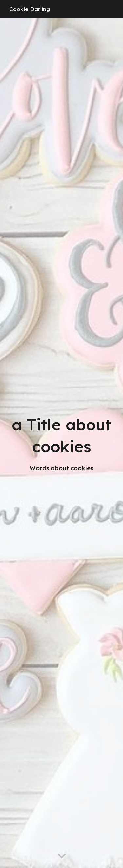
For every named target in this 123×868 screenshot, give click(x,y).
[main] (62, 443)
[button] (62, 856)
